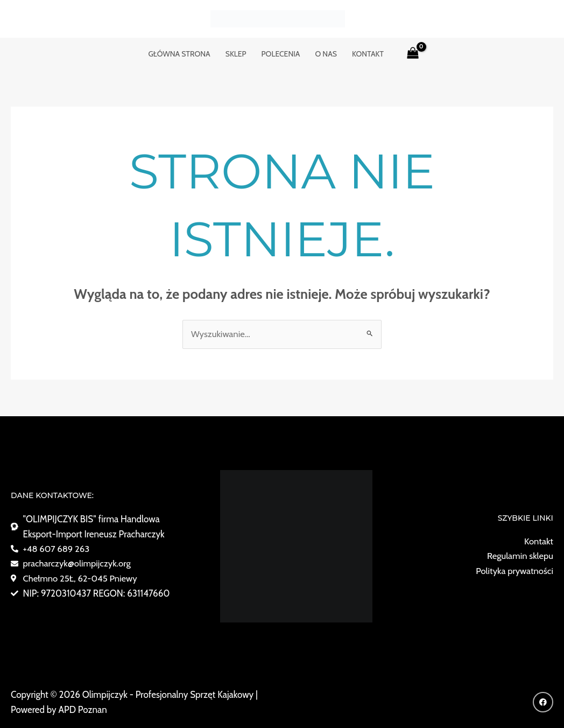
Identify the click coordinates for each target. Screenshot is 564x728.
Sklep (236, 54)
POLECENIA (281, 54)
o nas (326, 54)
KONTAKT (368, 54)
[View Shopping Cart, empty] (413, 54)
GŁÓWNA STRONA (179, 54)
